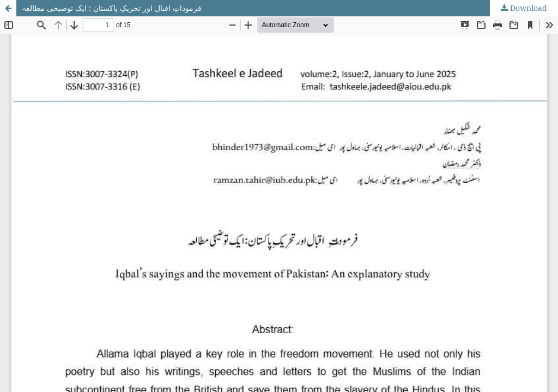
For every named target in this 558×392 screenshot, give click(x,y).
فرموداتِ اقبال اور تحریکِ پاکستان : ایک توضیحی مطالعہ (112, 8)
